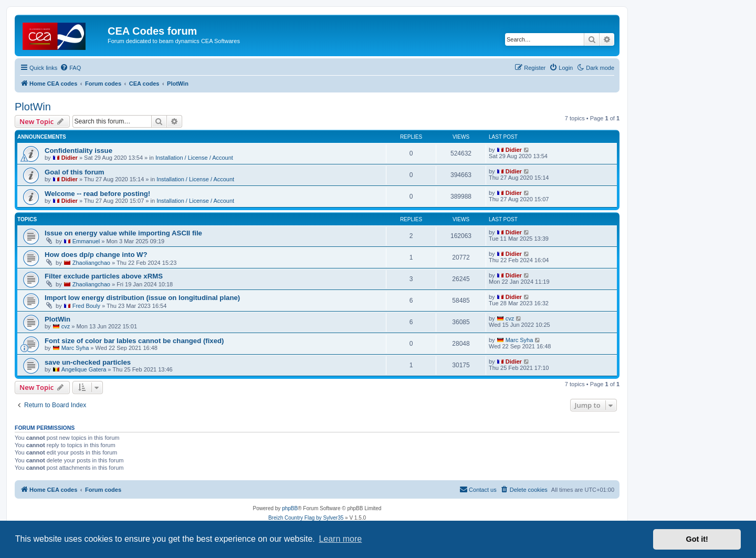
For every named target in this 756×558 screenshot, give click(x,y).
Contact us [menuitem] (478, 489)
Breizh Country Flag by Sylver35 (306, 518)
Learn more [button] (340, 539)
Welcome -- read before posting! (97, 194)
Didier (70, 158)
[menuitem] (70, 68)
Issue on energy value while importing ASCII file (123, 233)
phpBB (290, 508)
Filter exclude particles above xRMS (104, 276)
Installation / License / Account (194, 158)
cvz (66, 326)
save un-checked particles (88, 362)
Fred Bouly (86, 306)
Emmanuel (86, 241)
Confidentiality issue (78, 151)
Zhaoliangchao (91, 263)
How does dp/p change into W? (96, 255)
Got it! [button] (697, 539)
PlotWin (33, 107)
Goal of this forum (75, 172)
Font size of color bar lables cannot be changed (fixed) (134, 341)
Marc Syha (75, 348)
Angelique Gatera (84, 369)
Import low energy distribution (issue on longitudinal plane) (142, 298)
